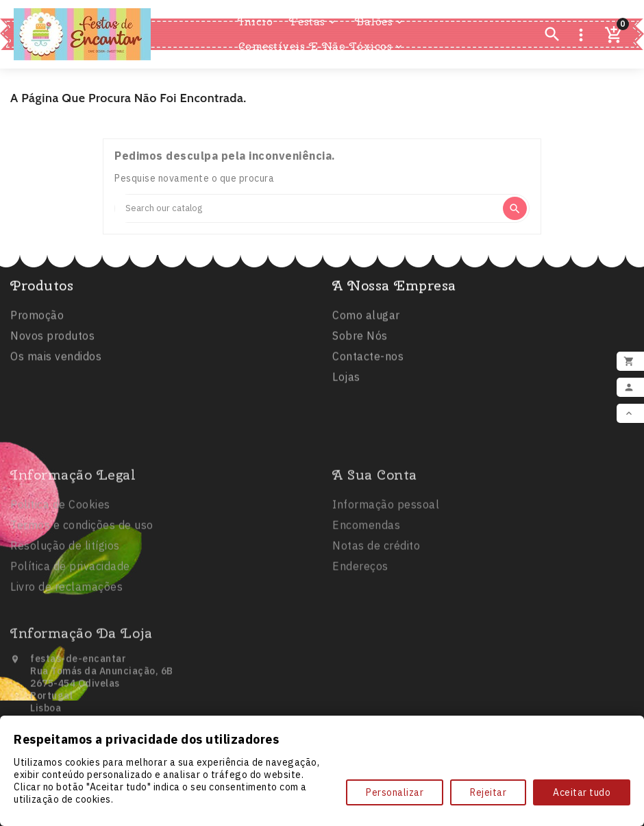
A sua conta (375, 525)
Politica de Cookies (60, 555)
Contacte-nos (368, 362)
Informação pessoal (386, 555)
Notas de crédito (376, 596)
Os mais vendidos (56, 362)
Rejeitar (488, 792)
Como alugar (366, 321)
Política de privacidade (70, 617)
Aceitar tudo (582, 792)
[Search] (308, 208)
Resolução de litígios (65, 596)
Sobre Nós (360, 341)
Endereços (360, 617)
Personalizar (395, 792)
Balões (380, 22)
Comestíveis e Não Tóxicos (322, 47)
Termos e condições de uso (82, 576)
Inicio (255, 22)
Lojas (346, 382)
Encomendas (366, 576)
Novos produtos (52, 341)
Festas (313, 22)
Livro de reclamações (66, 637)
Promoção (37, 321)
